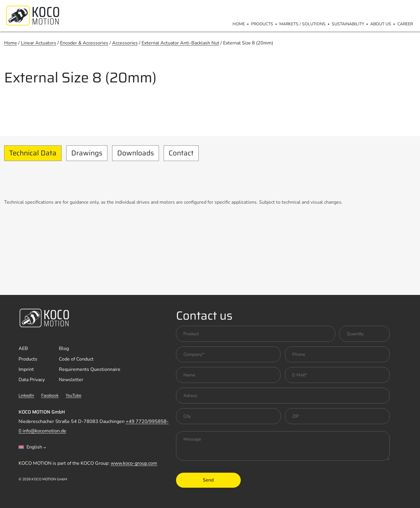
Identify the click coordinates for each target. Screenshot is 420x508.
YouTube (73, 395)
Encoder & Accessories (84, 43)
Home (239, 24)
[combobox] (32, 447)
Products (262, 24)
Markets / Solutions (302, 24)
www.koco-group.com (134, 463)
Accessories (125, 43)
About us (381, 24)
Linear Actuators (39, 43)
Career (405, 24)
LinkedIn (26, 395)
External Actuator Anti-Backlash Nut (180, 43)
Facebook (50, 395)
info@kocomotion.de (44, 431)
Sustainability (348, 24)
